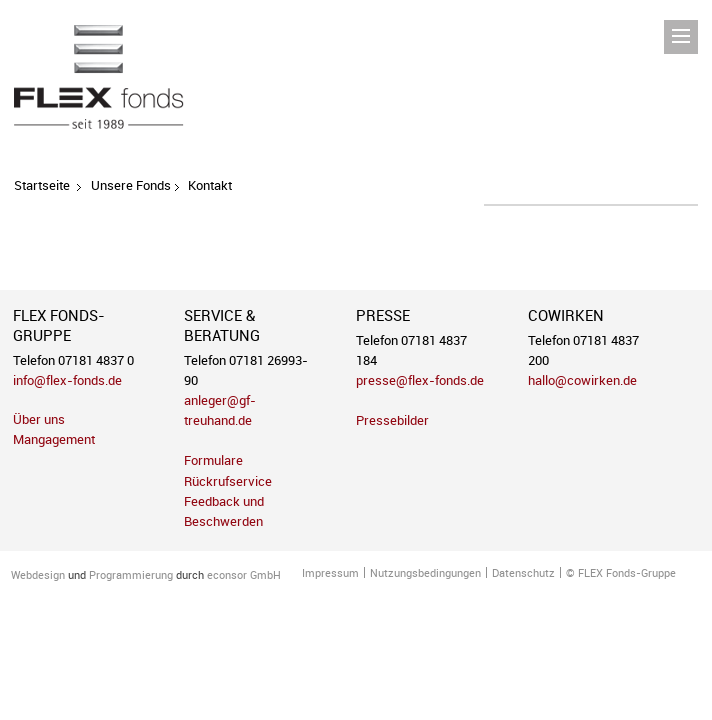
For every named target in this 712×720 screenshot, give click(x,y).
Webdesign (38, 574)
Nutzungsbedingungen (425, 572)
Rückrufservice (228, 481)
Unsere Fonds (131, 185)
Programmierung (131, 574)
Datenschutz (523, 572)
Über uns (39, 419)
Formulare (213, 460)
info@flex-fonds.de (67, 380)
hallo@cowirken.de (582, 380)
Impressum (330, 572)
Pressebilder (392, 420)
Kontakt (210, 185)
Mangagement (54, 439)
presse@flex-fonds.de (420, 380)
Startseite (42, 185)
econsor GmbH (244, 574)
